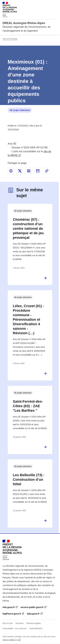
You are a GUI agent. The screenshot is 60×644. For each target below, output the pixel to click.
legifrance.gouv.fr (12, 614)
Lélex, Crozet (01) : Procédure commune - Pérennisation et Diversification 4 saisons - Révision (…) (28, 319)
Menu (56, 4)
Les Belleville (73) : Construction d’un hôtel (29, 480)
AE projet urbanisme (20, 110)
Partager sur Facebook (11, 171)
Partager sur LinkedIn (29, 171)
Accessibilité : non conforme (14, 629)
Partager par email (38, 171)
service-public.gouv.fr (32, 607)
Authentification (36, 629)
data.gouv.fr (33, 614)
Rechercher (49, 4)
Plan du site (8, 623)
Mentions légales (34, 623)
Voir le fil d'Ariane (10, 39)
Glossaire (20, 623)
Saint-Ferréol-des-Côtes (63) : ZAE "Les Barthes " (28, 406)
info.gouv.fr (9, 607)
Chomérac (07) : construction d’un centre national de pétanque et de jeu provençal (28, 229)
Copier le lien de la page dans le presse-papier (47, 171)
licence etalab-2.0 (10, 640)
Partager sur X (20, 171)
